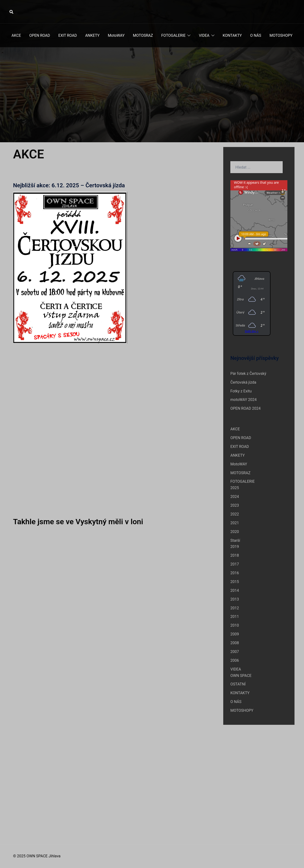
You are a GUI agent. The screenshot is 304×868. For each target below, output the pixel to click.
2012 (235, 608)
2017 (235, 564)
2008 (235, 643)
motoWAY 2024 (243, 400)
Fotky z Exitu (241, 391)
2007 (235, 652)
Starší (235, 540)
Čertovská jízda (243, 382)
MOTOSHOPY (281, 35)
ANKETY (92, 35)
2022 (235, 514)
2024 (235, 497)
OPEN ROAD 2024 (245, 408)
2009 (235, 634)
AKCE (16, 35)
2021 (235, 523)
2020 (235, 532)
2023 (235, 505)
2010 (235, 625)
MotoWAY (116, 35)
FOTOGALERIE (173, 35)
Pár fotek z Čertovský (248, 374)
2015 (235, 582)
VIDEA (204, 35)
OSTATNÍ (238, 684)
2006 (235, 660)
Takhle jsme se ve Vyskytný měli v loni (78, 522)
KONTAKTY (232, 35)
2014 (235, 590)
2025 (235, 488)
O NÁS (256, 35)
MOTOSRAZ (143, 35)
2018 (235, 555)
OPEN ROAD (40, 35)
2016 (235, 573)
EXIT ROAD (68, 35)
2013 (235, 599)
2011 (235, 617)
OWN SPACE (241, 676)
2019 (235, 547)
